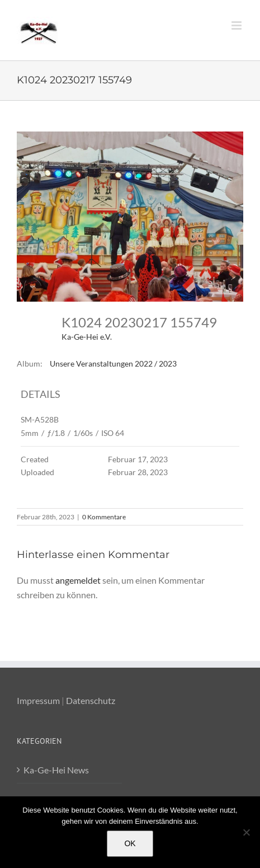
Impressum (38, 700)
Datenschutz (91, 700)
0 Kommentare (104, 517)
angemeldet (78, 580)
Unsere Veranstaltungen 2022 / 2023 (113, 363)
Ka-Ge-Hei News (56, 770)
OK (130, 843)
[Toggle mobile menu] (237, 25)
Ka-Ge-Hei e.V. (87, 337)
